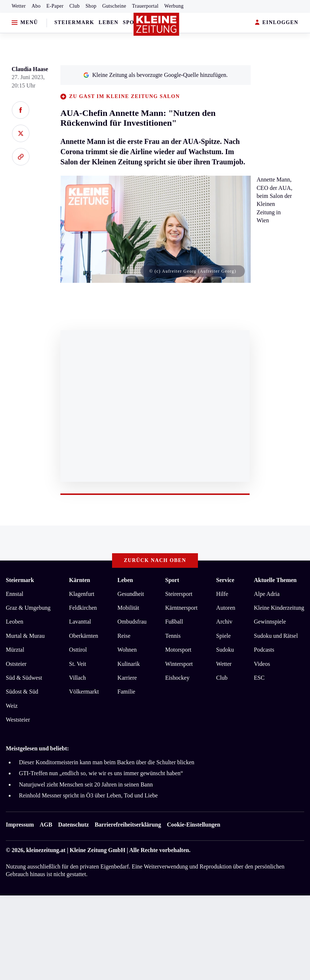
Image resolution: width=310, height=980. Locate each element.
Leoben (15, 622)
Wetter (19, 6)
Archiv (224, 622)
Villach (77, 678)
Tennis (173, 636)
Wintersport (179, 664)
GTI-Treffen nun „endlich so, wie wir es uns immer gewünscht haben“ (101, 773)
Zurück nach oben (155, 560)
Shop (91, 6)
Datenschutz (73, 825)
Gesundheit (131, 594)
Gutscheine (114, 6)
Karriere (127, 678)
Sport (133, 22)
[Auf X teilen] (21, 133)
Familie (126, 692)
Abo (36, 6)
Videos (262, 664)
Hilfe (222, 594)
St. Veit (78, 664)
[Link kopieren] (21, 157)
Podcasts (264, 650)
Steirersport (179, 594)
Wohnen (127, 650)
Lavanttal (80, 622)
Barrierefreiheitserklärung (128, 825)
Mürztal (15, 650)
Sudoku (225, 650)
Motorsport (178, 650)
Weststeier (18, 720)
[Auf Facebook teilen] (21, 110)
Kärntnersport (181, 608)
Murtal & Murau (25, 636)
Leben (108, 22)
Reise (124, 636)
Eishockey (177, 678)
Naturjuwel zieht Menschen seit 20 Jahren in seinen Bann (86, 784)
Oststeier (16, 664)
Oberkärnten (84, 636)
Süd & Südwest (24, 678)
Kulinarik (129, 664)
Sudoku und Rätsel (276, 636)
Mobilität (128, 608)
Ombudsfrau (132, 622)
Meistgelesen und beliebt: (37, 748)
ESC (259, 678)
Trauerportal (145, 6)
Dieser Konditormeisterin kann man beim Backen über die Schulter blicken (107, 762)
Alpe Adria (267, 594)
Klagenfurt (82, 594)
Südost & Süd (22, 692)
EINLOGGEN (277, 23)
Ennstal (15, 594)
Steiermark (74, 22)
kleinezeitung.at (46, 850)
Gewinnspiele (270, 622)
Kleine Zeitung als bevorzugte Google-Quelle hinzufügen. (155, 75)
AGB (46, 825)
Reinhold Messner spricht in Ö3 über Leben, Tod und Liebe (88, 795)
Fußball (174, 622)
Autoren (226, 608)
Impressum (20, 825)
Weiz (12, 706)
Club (75, 6)
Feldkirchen (83, 608)
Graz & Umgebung (28, 608)
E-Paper (55, 6)
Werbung (174, 6)
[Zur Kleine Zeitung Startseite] (156, 24)
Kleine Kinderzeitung (279, 608)
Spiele (223, 636)
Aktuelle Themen (275, 580)
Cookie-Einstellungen (194, 825)
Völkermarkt (84, 692)
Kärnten (80, 580)
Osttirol (78, 650)
